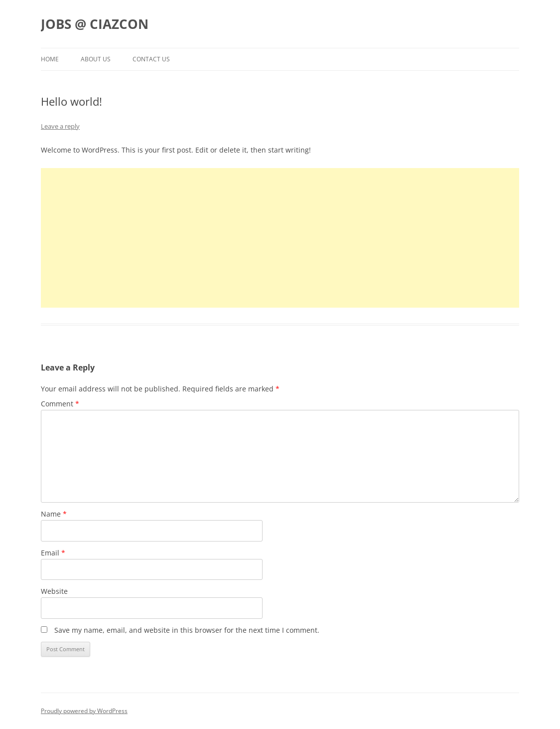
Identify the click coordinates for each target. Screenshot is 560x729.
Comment (60, 404)
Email (53, 553)
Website (54, 591)
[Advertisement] (280, 238)
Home (50, 59)
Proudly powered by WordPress (84, 711)
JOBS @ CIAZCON (95, 24)
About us (96, 59)
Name (54, 514)
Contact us (151, 59)
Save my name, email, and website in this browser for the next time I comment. (187, 630)
